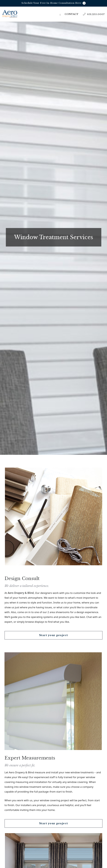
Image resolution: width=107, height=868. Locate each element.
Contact (72, 14)
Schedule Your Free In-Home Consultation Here (54, 3)
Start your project (54, 635)
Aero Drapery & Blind (21, 593)
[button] (60, 15)
